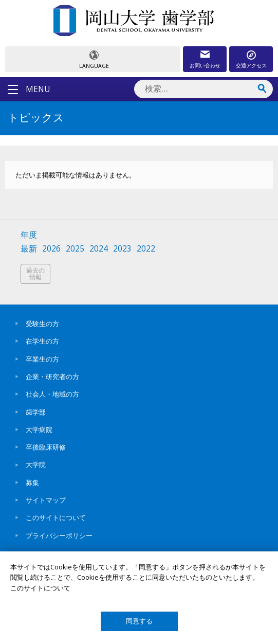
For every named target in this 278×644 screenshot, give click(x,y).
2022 (146, 249)
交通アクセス (251, 65)
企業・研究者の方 (52, 377)
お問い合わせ (205, 65)
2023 (122, 249)
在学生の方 (42, 341)
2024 (99, 249)
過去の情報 (35, 274)
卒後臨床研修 (46, 447)
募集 (32, 482)
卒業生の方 (42, 359)
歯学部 (36, 412)
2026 (51, 249)
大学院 (36, 464)
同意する (139, 621)
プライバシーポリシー (59, 535)
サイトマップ (46, 500)
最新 (29, 249)
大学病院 (39, 430)
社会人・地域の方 (52, 394)
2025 (75, 249)
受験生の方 (42, 324)
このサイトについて (56, 517)
